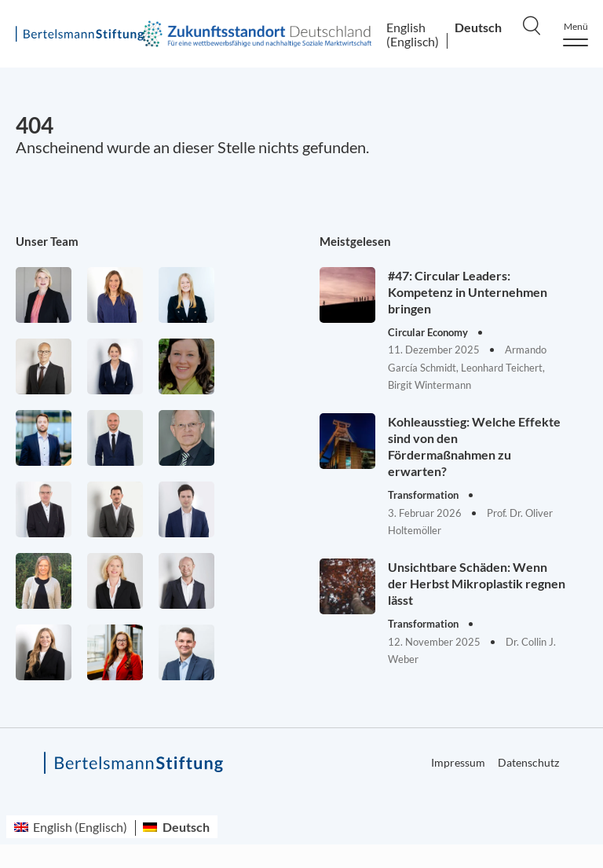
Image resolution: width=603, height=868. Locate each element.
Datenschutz (528, 762)
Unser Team (47, 241)
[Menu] (576, 34)
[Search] (532, 25)
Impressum (458, 762)
